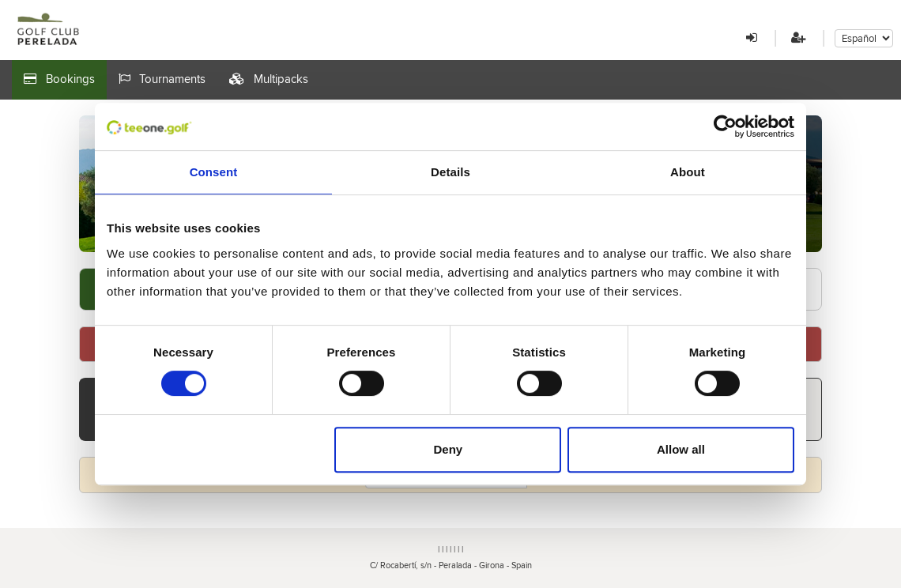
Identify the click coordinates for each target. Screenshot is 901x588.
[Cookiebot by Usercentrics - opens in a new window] (725, 126)
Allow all (681, 449)
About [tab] (688, 172)
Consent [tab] (214, 172)
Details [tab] (450, 172)
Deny (449, 449)
